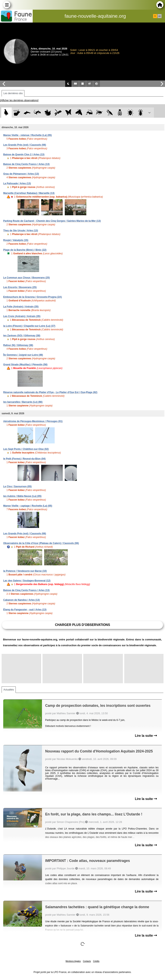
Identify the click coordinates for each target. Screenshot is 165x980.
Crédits (96, 961)
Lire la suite (146, 736)
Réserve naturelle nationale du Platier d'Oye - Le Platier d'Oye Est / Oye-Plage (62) (50, 392)
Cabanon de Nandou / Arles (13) (21, 600)
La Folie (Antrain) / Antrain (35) (21, 307)
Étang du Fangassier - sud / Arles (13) (25, 610)
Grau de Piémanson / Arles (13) (21, 174)
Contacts (87, 961)
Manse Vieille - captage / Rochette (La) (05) (28, 506)
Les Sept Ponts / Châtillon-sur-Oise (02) (26, 449)
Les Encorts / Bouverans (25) (20, 287)
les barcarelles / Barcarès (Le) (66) (23, 402)
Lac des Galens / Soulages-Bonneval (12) (27, 581)
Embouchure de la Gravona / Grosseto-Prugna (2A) (33, 297)
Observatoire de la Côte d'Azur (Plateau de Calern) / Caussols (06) (41, 543)
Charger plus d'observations (82, 625)
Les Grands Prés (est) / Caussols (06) (25, 145)
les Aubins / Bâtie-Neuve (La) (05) (22, 496)
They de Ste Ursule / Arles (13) (21, 231)
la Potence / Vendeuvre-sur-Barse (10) (25, 571)
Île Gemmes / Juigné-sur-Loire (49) (23, 355)
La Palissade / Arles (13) (17, 183)
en (160, 16)
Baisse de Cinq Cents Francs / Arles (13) (26, 164)
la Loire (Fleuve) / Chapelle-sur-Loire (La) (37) (29, 326)
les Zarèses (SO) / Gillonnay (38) (22, 336)
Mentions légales (73, 961)
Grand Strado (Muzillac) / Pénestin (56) (25, 365)
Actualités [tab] (9, 690)
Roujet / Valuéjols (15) (16, 240)
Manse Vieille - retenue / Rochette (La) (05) (28, 135)
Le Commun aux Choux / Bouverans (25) (27, 278)
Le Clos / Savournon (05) (17, 486)
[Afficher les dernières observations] (19, 100)
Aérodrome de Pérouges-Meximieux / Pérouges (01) (33, 421)
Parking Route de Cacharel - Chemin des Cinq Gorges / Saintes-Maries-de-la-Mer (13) (52, 221)
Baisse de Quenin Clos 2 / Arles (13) (24, 155)
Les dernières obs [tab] (13, 93)
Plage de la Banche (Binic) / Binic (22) (25, 250)
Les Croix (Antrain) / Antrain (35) (22, 316)
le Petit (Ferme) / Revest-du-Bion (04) (24, 459)
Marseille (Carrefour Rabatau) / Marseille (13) (29, 193)
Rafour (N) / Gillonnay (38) (18, 345)
